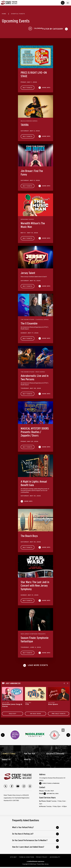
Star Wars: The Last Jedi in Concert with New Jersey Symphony (35, 585)
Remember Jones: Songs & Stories (12, 705)
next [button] (68, 734)
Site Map (13, 856)
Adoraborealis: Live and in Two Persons (35, 377)
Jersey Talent (28, 272)
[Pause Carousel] (63, 729)
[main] (35, 365)
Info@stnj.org (53, 793)
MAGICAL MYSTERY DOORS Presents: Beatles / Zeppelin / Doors (35, 431)
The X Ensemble (29, 323)
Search (63, 3)
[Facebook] (12, 785)
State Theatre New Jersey (15, 3)
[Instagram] (24, 785)
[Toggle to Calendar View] (62, 28)
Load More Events (38, 665)
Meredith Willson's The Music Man (33, 224)
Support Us (6, 759)
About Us (27, 759)
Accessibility (55, 856)
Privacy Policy (42, 856)
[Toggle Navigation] (68, 3)
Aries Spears (53, 704)
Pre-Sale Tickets (59, 713)
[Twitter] (6, 785)
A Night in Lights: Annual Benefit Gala (34, 483)
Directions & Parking (51, 783)
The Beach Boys (29, 535)
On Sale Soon (35, 713)
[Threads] (30, 785)
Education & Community (55, 753)
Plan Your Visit (30, 753)
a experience (35, 861)
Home (4, 14)
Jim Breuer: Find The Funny (32, 172)
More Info (46, 87)
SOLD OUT (13, 713)
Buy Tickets (28, 87)
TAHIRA (25, 124)
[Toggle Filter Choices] (15, 28)
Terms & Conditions (26, 856)
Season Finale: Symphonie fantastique (35, 639)
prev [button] (3, 734)
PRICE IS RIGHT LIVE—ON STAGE (34, 74)
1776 (27, 704)
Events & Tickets (9, 753)
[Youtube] (18, 785)
